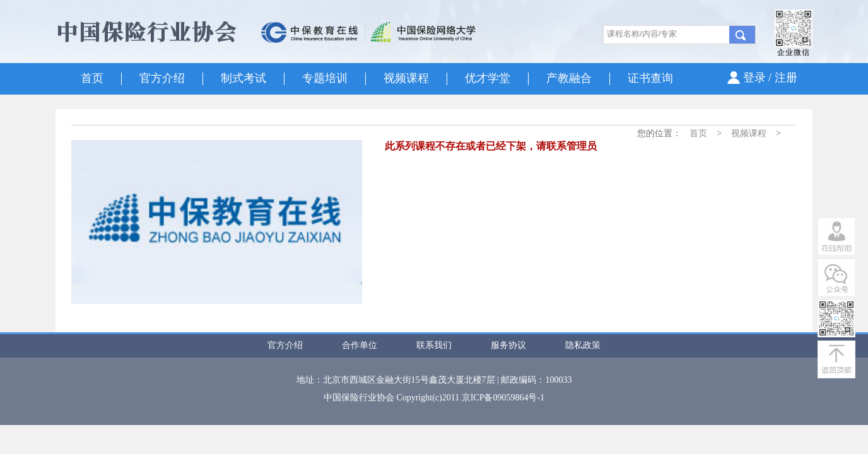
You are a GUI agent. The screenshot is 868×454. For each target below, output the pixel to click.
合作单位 (360, 345)
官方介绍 (162, 78)
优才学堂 (488, 78)
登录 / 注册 (770, 78)
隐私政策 (583, 345)
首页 (92, 78)
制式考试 (243, 78)
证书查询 (650, 78)
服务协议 (508, 345)
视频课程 (406, 78)
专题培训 (325, 78)
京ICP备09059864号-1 (503, 398)
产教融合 (569, 78)
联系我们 (434, 345)
